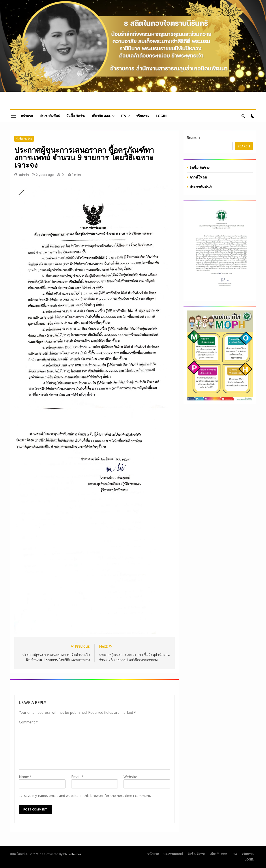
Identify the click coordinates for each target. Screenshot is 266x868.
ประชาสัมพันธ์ (50, 116)
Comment (28, 722)
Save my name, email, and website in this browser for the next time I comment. (87, 796)
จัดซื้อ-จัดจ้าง (76, 116)
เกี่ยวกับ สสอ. (101, 116)
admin (24, 175)
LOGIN (161, 116)
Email (77, 777)
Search (193, 138)
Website (130, 777)
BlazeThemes (72, 854)
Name (25, 777)
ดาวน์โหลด (198, 177)
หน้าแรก (27, 116)
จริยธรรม (143, 116)
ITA (123, 116)
